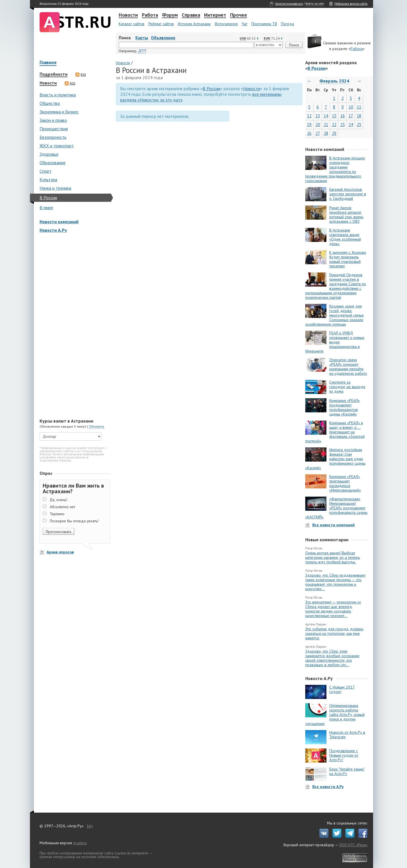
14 (326, 116)
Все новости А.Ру (328, 787)
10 (351, 107)
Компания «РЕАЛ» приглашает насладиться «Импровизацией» (345, 483)
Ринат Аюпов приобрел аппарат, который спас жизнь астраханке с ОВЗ (346, 215)
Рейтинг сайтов (161, 24)
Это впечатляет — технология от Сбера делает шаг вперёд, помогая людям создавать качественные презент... (333, 609)
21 (326, 125)
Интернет (215, 15)
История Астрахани (194, 24)
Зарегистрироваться (289, 4)
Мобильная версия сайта (351, 4)
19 (309, 125)
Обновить (97, 426)
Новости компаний (59, 222)
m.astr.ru (80, 843)
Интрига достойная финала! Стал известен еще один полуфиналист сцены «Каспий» (335, 459)
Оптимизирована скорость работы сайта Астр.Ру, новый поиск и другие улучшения (335, 715)
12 (309, 116)
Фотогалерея (226, 24)
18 (359, 116)
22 (334, 125)
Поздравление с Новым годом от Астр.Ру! (344, 755)
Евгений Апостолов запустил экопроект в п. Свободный (348, 194)
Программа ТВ (264, 24)
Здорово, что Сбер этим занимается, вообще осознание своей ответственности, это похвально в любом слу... (332, 658)
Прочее (239, 15)
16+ (90, 826)
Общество (50, 103)
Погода (287, 24)
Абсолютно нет (62, 507)
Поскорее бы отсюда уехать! (74, 521)
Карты (142, 38)
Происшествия (54, 129)
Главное (48, 63)
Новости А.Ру (53, 230)
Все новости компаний (334, 525)
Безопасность (53, 137)
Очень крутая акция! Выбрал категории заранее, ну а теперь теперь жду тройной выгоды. (333, 557)
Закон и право (53, 120)
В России (48, 198)
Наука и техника (55, 188)
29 (334, 133)
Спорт (46, 171)
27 (318, 133)
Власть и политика (58, 95)
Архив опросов (60, 552)
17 (351, 116)
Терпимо (57, 514)
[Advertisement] (73, 326)
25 (359, 125)
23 (343, 125)
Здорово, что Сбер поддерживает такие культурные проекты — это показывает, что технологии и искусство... (335, 582)
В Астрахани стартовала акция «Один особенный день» (345, 237)
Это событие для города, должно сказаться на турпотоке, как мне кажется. (334, 633)
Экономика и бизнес (59, 112)
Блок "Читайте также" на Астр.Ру (347, 771)
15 (334, 116)
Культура (48, 179)
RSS (81, 75)
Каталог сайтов (132, 24)
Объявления (163, 38)
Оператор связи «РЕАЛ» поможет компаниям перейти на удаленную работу (348, 367)
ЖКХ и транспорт (57, 146)
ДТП (142, 51)
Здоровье (49, 154)
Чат (244, 24)
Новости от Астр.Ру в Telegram (347, 735)
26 (309, 133)
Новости (128, 15)
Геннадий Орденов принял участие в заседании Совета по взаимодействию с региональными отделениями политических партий (336, 286)
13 (318, 116)
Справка (191, 15)
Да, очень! (59, 500)
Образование (53, 163)
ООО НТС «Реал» (353, 845)
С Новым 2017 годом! (342, 689)
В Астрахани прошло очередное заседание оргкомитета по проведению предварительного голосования (335, 169)
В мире (46, 207)
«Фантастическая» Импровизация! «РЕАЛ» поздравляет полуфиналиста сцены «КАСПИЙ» (336, 508)
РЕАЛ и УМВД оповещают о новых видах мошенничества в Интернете (335, 342)
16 (343, 116)
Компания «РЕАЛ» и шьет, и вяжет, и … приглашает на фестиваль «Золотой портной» (335, 432)
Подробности (54, 74)
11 (359, 107)
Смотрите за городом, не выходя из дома (347, 387)
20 (318, 125)
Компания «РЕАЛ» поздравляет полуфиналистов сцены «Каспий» (345, 407)
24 (351, 125)
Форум (170, 15)
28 (326, 133)
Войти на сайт (315, 4)
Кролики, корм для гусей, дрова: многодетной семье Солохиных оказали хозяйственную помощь (335, 315)
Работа (150, 15)
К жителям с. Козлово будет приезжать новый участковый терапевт (348, 259)
